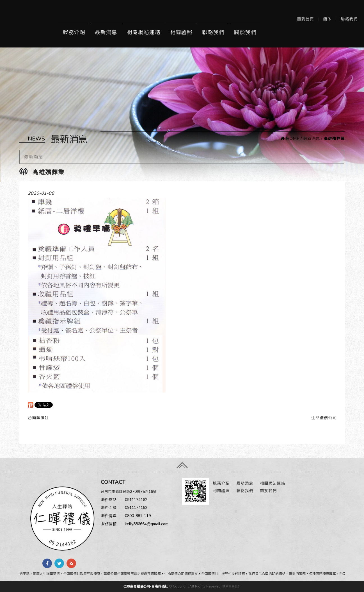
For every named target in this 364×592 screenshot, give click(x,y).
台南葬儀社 (38, 418)
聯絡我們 (349, 19)
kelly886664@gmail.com (147, 524)
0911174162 (136, 500)
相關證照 (181, 32)
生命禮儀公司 (324, 418)
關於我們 (245, 32)
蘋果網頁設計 (232, 586)
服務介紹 (74, 32)
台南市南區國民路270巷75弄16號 (129, 492)
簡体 (327, 19)
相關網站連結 (143, 32)
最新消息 (106, 32)
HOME (290, 139)
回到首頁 (305, 19)
